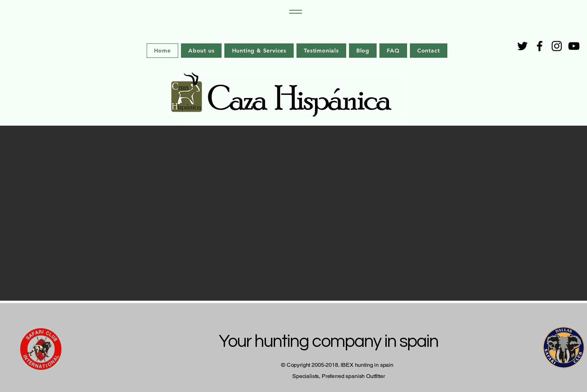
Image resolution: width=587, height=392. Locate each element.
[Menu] (293, 12)
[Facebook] (540, 46)
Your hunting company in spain (330, 342)
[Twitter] (522, 46)
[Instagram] (557, 46)
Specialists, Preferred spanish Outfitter (339, 376)
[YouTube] (574, 46)
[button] (293, 213)
